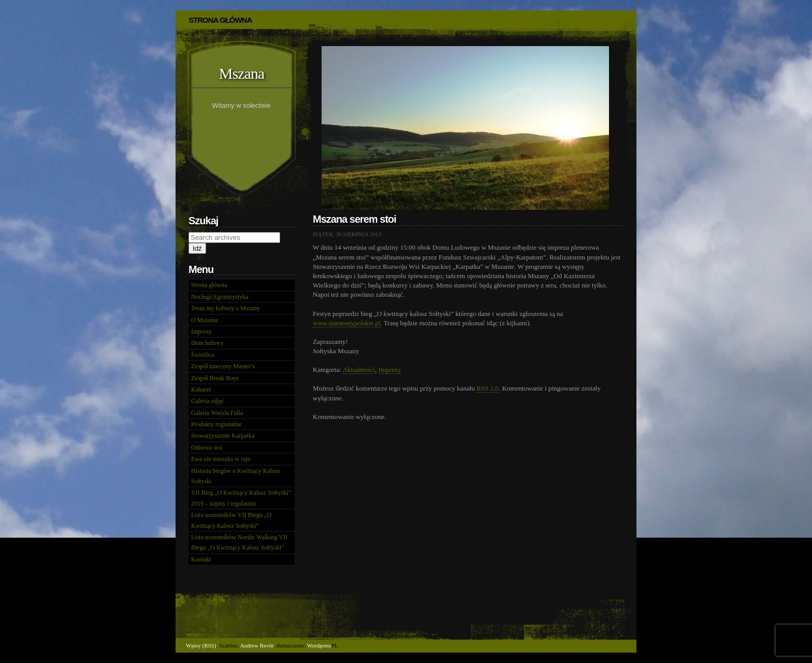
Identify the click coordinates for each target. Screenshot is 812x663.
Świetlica (203, 355)
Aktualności (359, 370)
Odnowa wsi (207, 448)
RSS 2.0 (488, 388)
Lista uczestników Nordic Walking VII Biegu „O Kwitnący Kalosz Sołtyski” (239, 542)
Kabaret (201, 390)
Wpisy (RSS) (201, 645)
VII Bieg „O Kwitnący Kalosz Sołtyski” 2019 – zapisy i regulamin (241, 498)
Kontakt (201, 559)
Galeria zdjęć (208, 401)
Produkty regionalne (216, 424)
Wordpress (319, 645)
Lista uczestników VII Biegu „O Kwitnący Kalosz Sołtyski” (231, 520)
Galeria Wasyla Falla (217, 413)
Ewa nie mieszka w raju (221, 459)
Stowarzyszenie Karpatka (223, 436)
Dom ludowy (207, 343)
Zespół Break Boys (215, 378)
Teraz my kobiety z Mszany (226, 308)
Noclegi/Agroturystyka (220, 297)
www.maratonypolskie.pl (347, 323)
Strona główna (209, 285)
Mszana (242, 73)
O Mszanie (205, 320)
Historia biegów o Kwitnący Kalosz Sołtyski (236, 476)
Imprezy (390, 370)
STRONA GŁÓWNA (220, 20)
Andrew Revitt (257, 645)
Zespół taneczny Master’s (223, 366)
